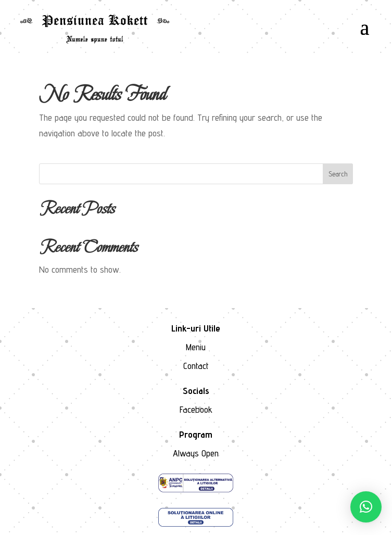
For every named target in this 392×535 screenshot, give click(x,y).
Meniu (196, 347)
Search (338, 174)
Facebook (196, 409)
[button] (366, 507)
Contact (196, 366)
